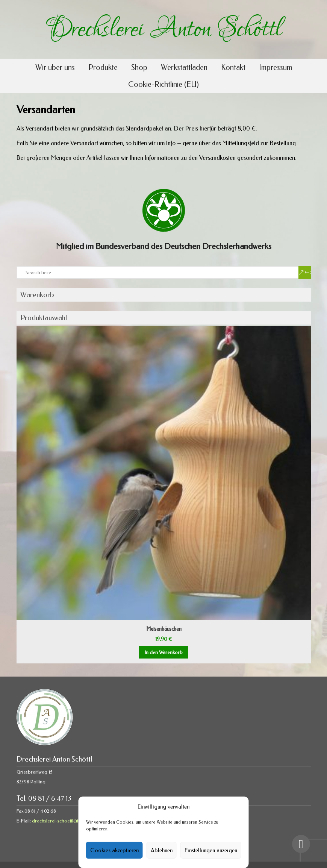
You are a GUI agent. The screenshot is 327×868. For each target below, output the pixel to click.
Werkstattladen (184, 68)
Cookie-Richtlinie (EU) (163, 84)
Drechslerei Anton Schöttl (163, 29)
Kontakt (233, 68)
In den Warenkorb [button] (164, 652)
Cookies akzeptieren (114, 850)
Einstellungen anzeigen (211, 850)
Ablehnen (162, 850)
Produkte (103, 68)
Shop (139, 68)
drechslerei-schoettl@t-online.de (66, 821)
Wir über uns (55, 68)
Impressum (276, 68)
